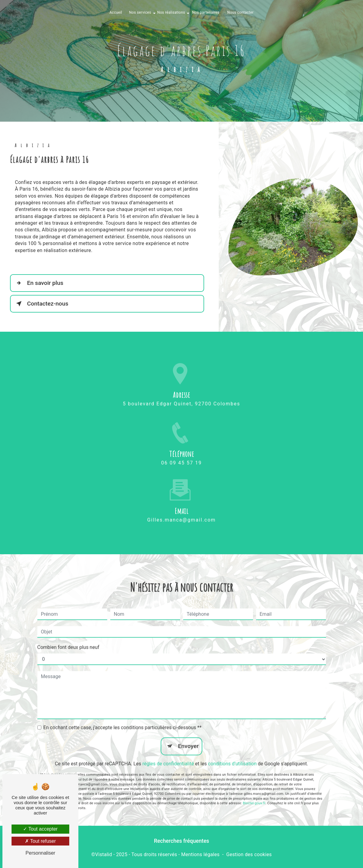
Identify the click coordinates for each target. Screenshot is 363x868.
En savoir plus (38, 283)
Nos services (140, 12)
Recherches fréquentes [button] (182, 841)
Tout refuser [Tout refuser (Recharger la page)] (40, 841)
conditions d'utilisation (232, 755)
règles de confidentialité (168, 755)
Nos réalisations (171, 12)
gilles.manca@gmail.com (182, 512)
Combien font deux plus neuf (68, 639)
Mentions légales (200, 854)
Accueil (116, 12)
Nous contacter (240, 12)
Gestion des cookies (249, 854)
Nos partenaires (206, 12)
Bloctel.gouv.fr (254, 795)
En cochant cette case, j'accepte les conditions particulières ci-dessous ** (123, 719)
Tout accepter (40, 829)
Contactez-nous (41, 304)
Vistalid (104, 854)
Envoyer (188, 738)
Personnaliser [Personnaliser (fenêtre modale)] (40, 853)
